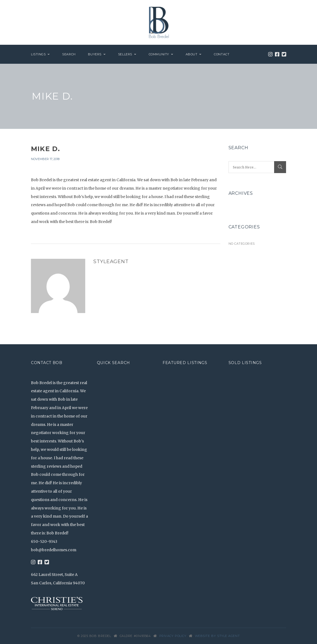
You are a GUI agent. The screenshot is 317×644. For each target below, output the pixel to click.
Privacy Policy (173, 636)
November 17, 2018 (45, 159)
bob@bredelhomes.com (54, 550)
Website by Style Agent (217, 636)
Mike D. (45, 149)
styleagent (111, 262)
